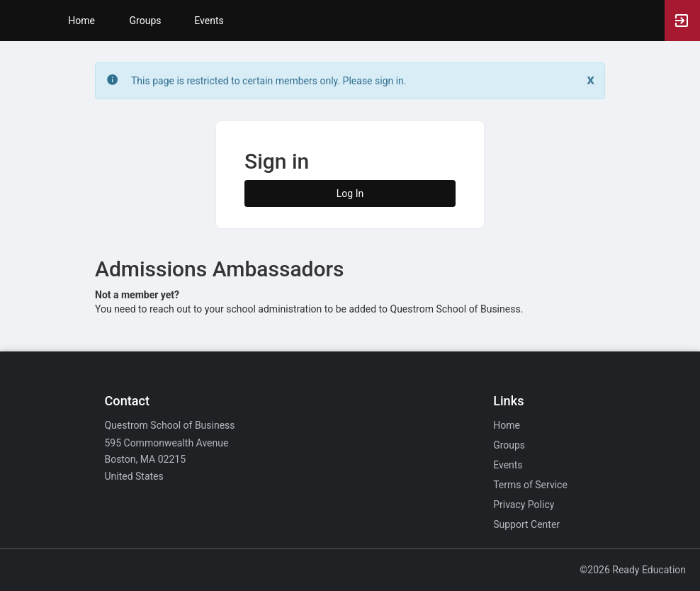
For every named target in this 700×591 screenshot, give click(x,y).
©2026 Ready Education (633, 570)
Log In (350, 193)
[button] (18, 21)
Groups (146, 21)
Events (209, 21)
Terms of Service (530, 485)
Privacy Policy (524, 505)
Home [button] (81, 21)
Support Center (526, 524)
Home (507, 425)
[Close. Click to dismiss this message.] (591, 80)
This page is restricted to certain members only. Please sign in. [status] (269, 81)
